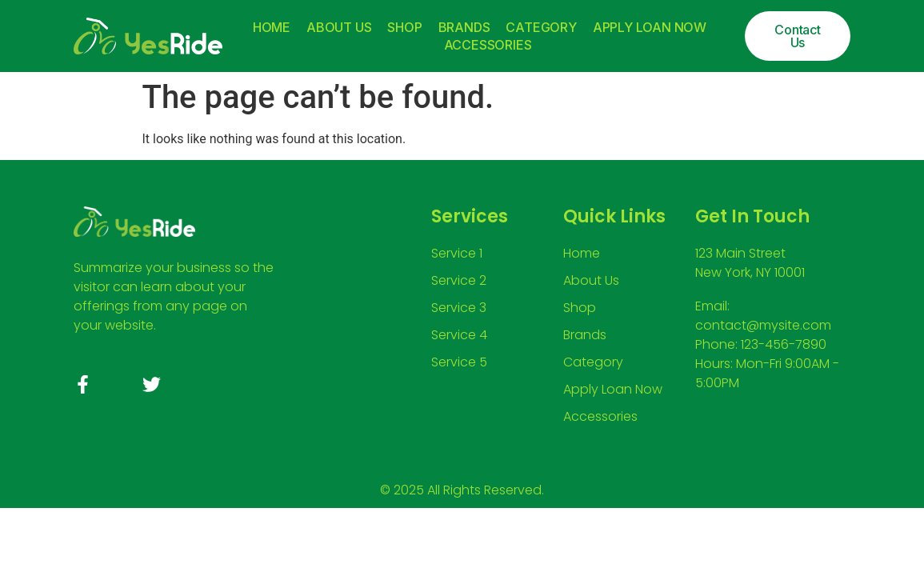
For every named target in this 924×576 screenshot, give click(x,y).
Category (541, 27)
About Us (339, 27)
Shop (404, 27)
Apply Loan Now (650, 27)
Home (272, 27)
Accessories (488, 45)
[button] (797, 36)
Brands (464, 27)
